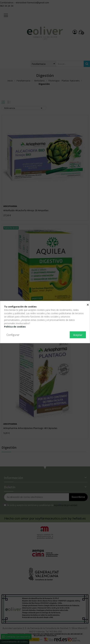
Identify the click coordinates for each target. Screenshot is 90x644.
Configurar (13, 335)
